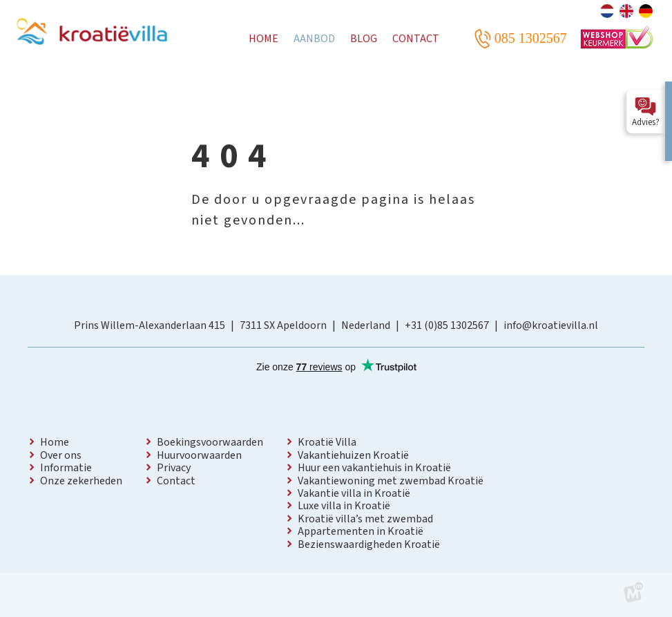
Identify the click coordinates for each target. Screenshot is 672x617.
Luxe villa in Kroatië (344, 506)
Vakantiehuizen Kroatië (353, 455)
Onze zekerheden (81, 481)
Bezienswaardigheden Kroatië (369, 544)
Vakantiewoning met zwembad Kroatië (391, 481)
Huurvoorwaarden (199, 455)
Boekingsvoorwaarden (210, 442)
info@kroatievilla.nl (551, 325)
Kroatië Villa (327, 442)
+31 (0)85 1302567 (447, 325)
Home (55, 442)
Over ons (61, 455)
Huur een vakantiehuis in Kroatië (374, 468)
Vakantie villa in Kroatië (354, 493)
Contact (176, 481)
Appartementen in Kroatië (361, 531)
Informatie (66, 468)
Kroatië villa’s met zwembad (365, 519)
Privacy (174, 468)
